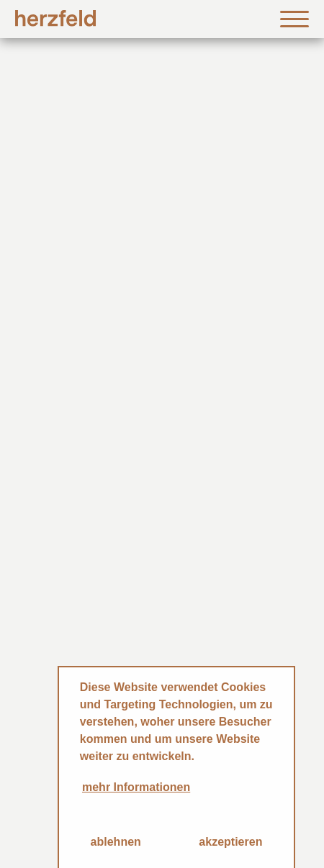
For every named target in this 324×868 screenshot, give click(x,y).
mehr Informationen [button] (136, 787)
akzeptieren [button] (230, 842)
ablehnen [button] (116, 842)
